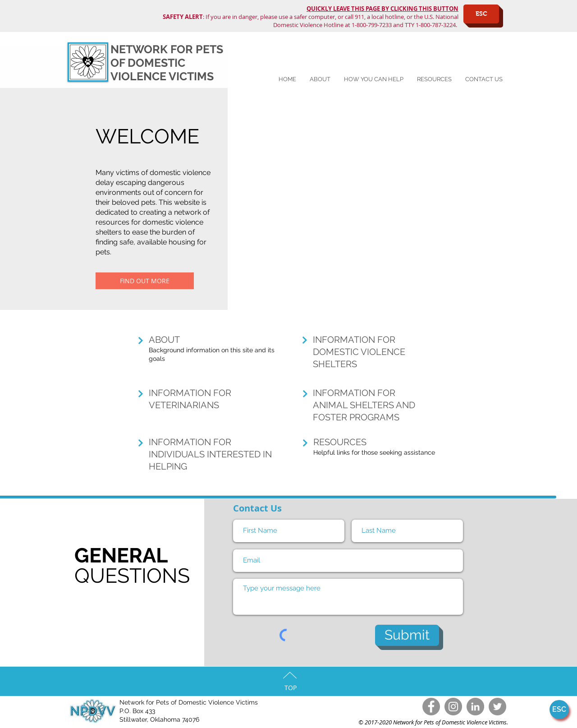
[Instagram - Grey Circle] (453, 707)
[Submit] (407, 635)
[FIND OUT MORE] (145, 281)
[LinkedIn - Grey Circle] (475, 707)
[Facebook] (431, 707)
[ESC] (481, 14)
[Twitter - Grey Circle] (497, 707)
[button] (374, 79)
